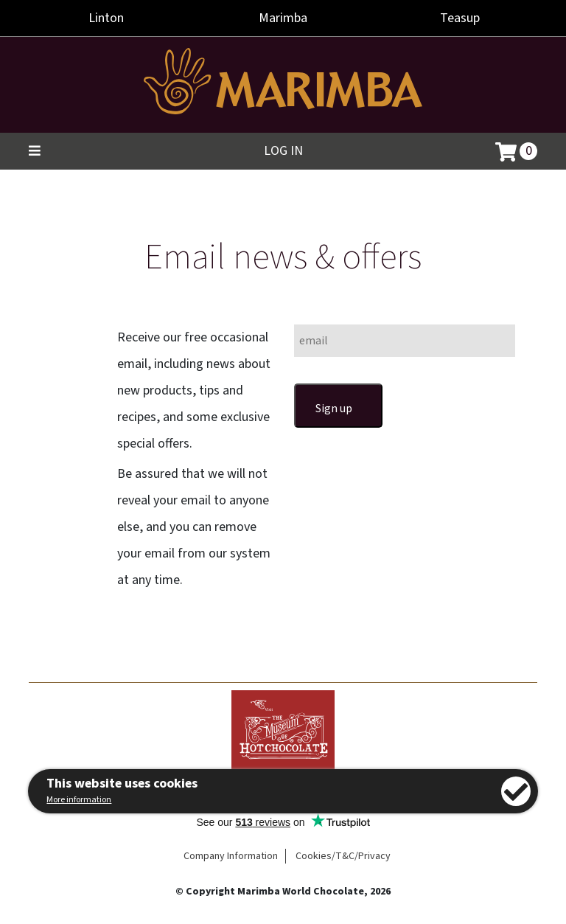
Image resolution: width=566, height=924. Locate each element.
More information (79, 800)
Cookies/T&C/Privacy (343, 856)
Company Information (231, 856)
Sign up (334, 409)
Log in (283, 151)
